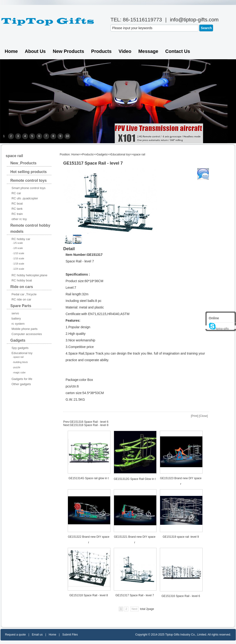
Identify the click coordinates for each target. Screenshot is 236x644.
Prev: (67, 422)
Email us (37, 635)
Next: (67, 425)
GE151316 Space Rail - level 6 (89, 422)
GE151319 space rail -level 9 (181, 537)
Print (195, 416)
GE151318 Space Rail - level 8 (89, 425)
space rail (139, 154)
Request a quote (16, 635)
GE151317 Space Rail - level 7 (135, 595)
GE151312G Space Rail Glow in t (135, 479)
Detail (69, 249)
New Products (68, 51)
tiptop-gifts (219, 329)
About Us (35, 51)
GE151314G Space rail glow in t (89, 478)
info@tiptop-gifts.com (194, 20)
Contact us (178, 51)
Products (101, 51)
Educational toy (120, 154)
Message (148, 51)
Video (125, 51)
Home (11, 51)
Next (135, 609)
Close (203, 416)
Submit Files (70, 635)
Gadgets (102, 154)
